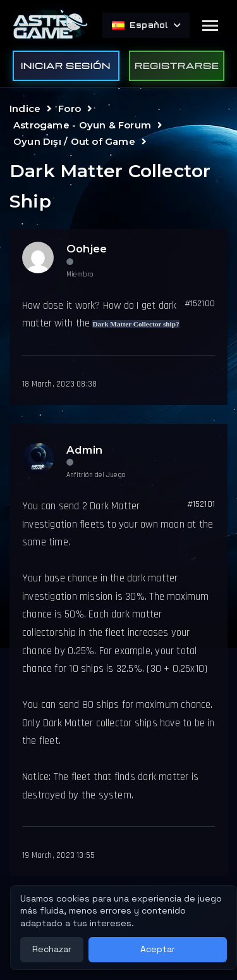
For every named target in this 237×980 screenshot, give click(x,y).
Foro (70, 109)
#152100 (200, 304)
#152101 (201, 504)
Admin (84, 450)
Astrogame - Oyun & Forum (82, 125)
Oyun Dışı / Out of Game (74, 141)
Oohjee (87, 249)
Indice (25, 109)
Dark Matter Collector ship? (136, 324)
